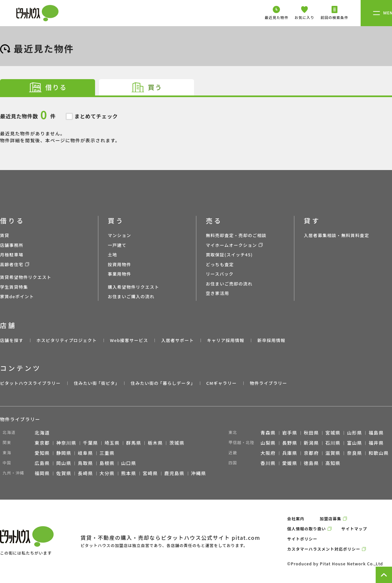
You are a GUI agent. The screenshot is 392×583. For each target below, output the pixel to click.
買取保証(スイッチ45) (229, 255)
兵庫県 (290, 453)
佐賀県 (64, 473)
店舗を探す (12, 340)
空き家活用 (218, 293)
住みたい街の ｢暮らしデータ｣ (162, 383)
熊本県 (129, 473)
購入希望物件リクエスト (133, 287)
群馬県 (134, 443)
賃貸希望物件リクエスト (26, 277)
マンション (120, 235)
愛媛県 (290, 463)
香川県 (268, 463)
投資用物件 (120, 264)
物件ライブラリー (269, 383)
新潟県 (311, 443)
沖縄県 (199, 473)
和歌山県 (379, 453)
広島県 (42, 463)
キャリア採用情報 (225, 340)
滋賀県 (333, 453)
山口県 (129, 463)
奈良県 (354, 453)
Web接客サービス (129, 340)
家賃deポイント (17, 296)
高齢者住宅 (12, 264)
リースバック (220, 274)
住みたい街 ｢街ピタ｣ (96, 383)
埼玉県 (112, 443)
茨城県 (177, 443)
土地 (113, 255)
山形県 (354, 433)
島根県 (107, 463)
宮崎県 (150, 473)
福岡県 (42, 473)
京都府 (311, 453)
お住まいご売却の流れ (229, 284)
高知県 (333, 463)
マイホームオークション (231, 245)
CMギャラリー (221, 383)
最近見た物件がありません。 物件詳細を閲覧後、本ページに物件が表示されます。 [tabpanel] (196, 120)
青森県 (268, 433)
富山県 (354, 443)
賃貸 (5, 235)
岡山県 (64, 463)
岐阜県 (85, 453)
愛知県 (42, 453)
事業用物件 (120, 274)
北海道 (42, 433)
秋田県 (311, 433)
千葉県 (90, 443)
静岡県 (64, 453)
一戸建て (117, 245)
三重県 (107, 453)
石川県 (333, 443)
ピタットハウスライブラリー (30, 383)
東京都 (42, 443)
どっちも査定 (220, 264)
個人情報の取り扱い (307, 529)
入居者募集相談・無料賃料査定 (336, 235)
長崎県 (85, 473)
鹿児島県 (174, 473)
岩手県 (290, 433)
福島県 (376, 433)
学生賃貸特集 (14, 287)
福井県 (376, 443)
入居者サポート (177, 340)
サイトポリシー (302, 539)
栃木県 (155, 443)
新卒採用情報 (271, 340)
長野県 (290, 443)
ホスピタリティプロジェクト (66, 340)
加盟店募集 (331, 518)
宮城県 (333, 433)
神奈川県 (66, 443)
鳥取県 (85, 463)
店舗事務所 (12, 245)
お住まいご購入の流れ (131, 296)
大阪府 (268, 453)
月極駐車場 (12, 255)
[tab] (48, 87)
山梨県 (268, 443)
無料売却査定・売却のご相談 (236, 235)
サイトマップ (354, 529)
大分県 (107, 473)
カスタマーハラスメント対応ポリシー (324, 549)
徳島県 (311, 463)
